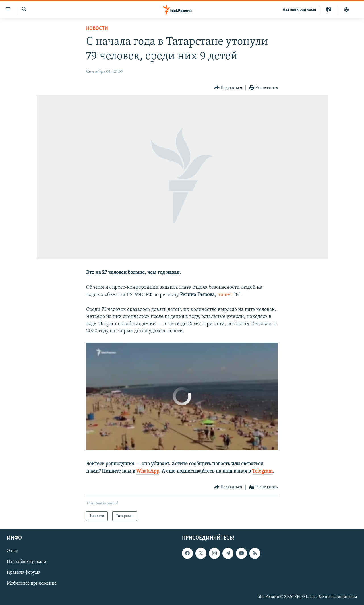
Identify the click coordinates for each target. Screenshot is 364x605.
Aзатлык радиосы (299, 10)
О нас (12, 551)
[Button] (228, 88)
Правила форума (24, 573)
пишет (225, 295)
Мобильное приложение (32, 583)
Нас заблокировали (27, 562)
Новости (97, 29)
